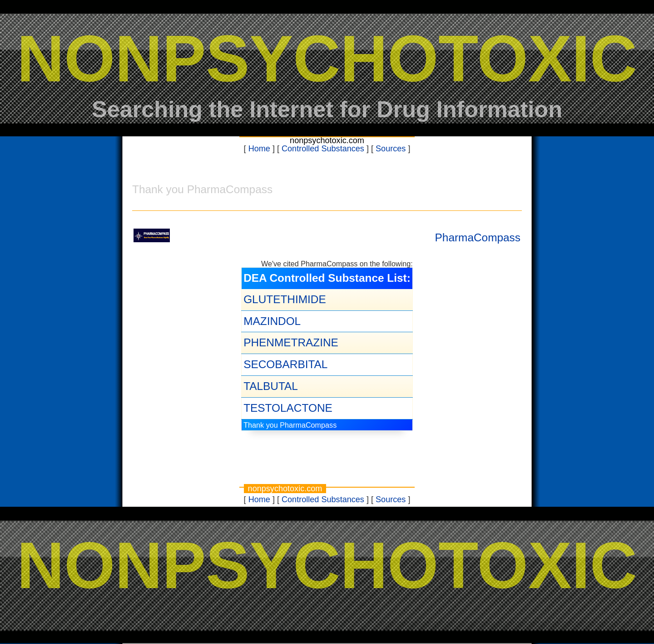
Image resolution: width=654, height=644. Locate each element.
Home (259, 149)
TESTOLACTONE (288, 408)
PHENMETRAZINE (291, 342)
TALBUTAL (271, 386)
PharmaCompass (478, 237)
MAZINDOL (272, 321)
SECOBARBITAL (285, 364)
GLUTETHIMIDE (285, 299)
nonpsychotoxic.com (327, 140)
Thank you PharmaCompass (290, 425)
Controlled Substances (323, 149)
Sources (391, 149)
